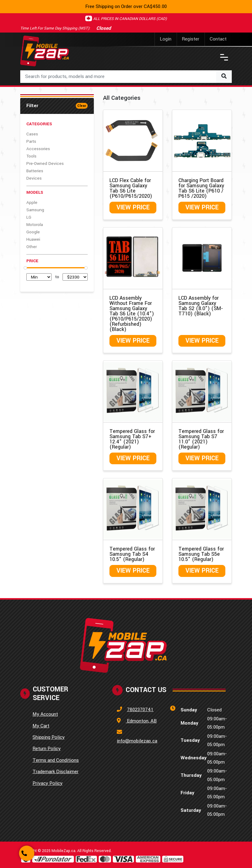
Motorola (35, 225)
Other (32, 247)
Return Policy (47, 749)
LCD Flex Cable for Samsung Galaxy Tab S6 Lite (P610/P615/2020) (131, 188)
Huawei (33, 239)
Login (166, 39)
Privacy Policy (48, 783)
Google (33, 232)
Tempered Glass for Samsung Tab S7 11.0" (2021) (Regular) (201, 439)
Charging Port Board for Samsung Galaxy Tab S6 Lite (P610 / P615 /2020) (201, 188)
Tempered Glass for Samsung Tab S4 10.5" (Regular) (132, 554)
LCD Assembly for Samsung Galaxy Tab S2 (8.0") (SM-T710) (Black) (201, 306)
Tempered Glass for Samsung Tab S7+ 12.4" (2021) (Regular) (132, 439)
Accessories (38, 149)
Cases (32, 134)
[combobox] (126, 77)
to (57, 277)
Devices (34, 178)
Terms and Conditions (56, 760)
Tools (31, 156)
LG (29, 217)
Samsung (35, 210)
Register (191, 39)
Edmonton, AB (141, 721)
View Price (133, 207)
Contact (218, 39)
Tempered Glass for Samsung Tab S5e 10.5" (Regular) (201, 554)
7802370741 (140, 710)
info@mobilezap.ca (137, 741)
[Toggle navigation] (224, 57)
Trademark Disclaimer (55, 772)
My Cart (41, 726)
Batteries (35, 171)
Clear (82, 106)
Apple (32, 202)
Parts (31, 141)
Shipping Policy (49, 737)
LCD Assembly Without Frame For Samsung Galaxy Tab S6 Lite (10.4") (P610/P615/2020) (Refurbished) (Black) (132, 314)
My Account (45, 714)
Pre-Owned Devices (45, 163)
